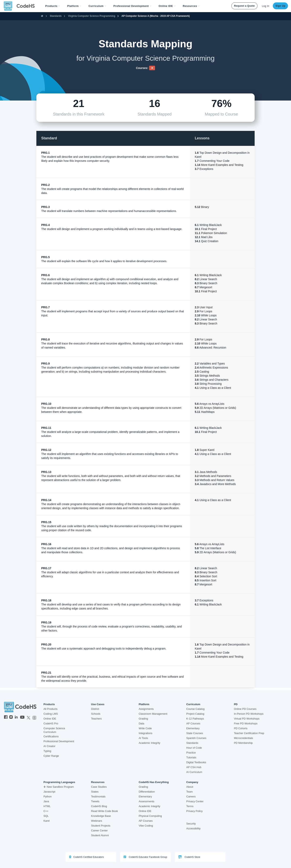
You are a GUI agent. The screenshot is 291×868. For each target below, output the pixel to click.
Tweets (95, 801)
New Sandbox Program (59, 787)
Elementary (193, 728)
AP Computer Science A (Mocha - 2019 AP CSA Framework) (156, 16)
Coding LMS (51, 714)
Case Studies (99, 787)
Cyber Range (51, 756)
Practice (191, 753)
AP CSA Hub (194, 767)
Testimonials (98, 796)
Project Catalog (195, 714)
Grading (143, 719)
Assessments (146, 801)
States (95, 792)
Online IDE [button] (167, 6)
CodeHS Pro (51, 723)
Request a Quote (244, 6)
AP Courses (193, 723)
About (190, 787)
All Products (50, 709)
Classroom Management (153, 714)
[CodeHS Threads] (34, 718)
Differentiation (147, 792)
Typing (47, 751)
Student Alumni (100, 835)
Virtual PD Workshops (247, 719)
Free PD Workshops (246, 723)
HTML (47, 806)
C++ (46, 811)
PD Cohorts (241, 728)
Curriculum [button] (97, 6)
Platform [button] (74, 6)
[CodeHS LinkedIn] (16, 718)
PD (236, 704)
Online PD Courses (245, 709)
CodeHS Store (189, 857)
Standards (56, 16)
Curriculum (193, 704)
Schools (96, 714)
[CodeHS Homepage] (21, 6)
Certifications (51, 736)
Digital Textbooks (196, 762)
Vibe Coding (146, 826)
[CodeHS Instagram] (11, 718)
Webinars (97, 821)
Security (191, 824)
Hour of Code (194, 748)
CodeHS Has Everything (154, 782)
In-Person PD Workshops (249, 714)
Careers (191, 796)
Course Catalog (195, 709)
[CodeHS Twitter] (28, 718)
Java (46, 801)
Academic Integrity (149, 743)
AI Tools (143, 738)
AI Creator (49, 746)
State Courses (195, 733)
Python (47, 796)
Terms (190, 806)
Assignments (146, 709)
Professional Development (59, 741)
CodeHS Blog (99, 806)
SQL (46, 816)
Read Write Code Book (105, 811)
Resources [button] (191, 6)
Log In (266, 6)
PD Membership (243, 743)
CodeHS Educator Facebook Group (145, 857)
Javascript (49, 792)
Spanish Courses (196, 738)
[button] (53, 6)
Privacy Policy (195, 811)
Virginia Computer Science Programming (92, 16)
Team (190, 792)
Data (141, 723)
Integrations (145, 733)
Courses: (142, 68)
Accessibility (193, 828)
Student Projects (101, 826)
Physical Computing (150, 816)
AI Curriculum (194, 772)
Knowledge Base (101, 816)
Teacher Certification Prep (249, 733)
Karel (46, 821)
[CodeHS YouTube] (22, 718)
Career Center (99, 830)
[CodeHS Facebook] (6, 718)
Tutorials (191, 757)
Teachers (96, 719)
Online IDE (50, 719)
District (95, 709)
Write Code (145, 728)
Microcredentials (243, 738)
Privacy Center (195, 801)
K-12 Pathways (195, 719)
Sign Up (280, 6)
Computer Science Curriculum (54, 730)
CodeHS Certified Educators (86, 857)
